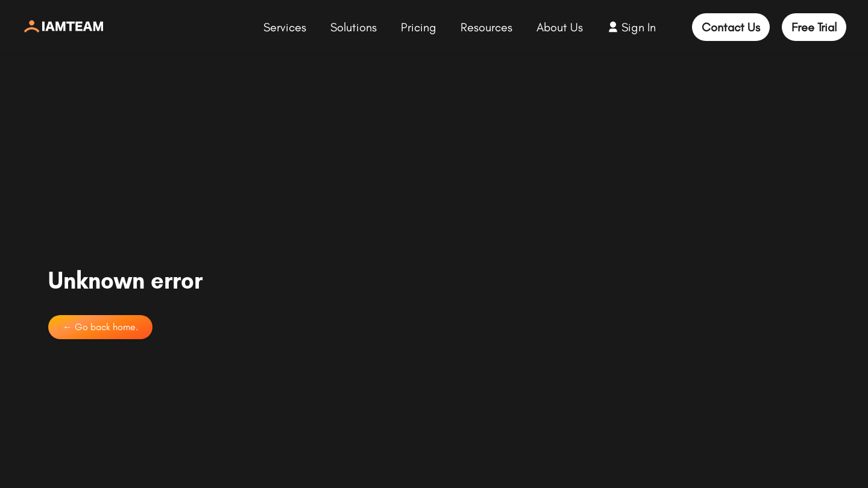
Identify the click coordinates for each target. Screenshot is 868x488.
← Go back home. (100, 327)
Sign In (639, 27)
